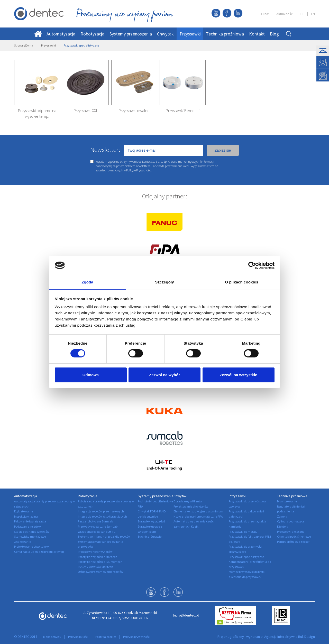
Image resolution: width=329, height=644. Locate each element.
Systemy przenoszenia (131, 34)
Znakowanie (22, 542)
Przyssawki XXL (86, 111)
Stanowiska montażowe (30, 536)
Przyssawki (190, 34)
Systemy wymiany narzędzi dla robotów (104, 536)
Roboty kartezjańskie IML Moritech (100, 562)
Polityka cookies (106, 637)
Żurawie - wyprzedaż (151, 521)
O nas (265, 14)
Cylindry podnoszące (291, 521)
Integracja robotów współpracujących (102, 516)
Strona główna (24, 45)
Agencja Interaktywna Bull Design (290, 637)
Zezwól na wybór (164, 375)
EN (313, 14)
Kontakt (257, 34)
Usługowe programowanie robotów (101, 572)
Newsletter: (105, 150)
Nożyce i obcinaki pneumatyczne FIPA (198, 516)
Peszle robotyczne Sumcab (95, 521)
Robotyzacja (92, 34)
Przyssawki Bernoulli (183, 111)
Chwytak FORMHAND (152, 511)
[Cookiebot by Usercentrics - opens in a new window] (252, 265)
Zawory (282, 516)
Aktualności (285, 14)
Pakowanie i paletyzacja (30, 521)
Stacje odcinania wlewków (32, 532)
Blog (274, 34)
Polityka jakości (78, 637)
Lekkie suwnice (148, 516)
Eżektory (283, 526)
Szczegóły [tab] (164, 282)
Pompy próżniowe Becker (293, 542)
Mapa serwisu (52, 637)
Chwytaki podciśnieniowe (294, 536)
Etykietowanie (24, 511)
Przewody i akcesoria (291, 532)
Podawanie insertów (28, 526)
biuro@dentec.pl (186, 615)
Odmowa (91, 375)
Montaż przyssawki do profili (247, 572)
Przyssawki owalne (134, 111)
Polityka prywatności (137, 637)
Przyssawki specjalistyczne (246, 557)
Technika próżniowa (225, 34)
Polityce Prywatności (139, 170)
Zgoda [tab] (87, 282)
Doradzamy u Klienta (188, 501)
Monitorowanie (287, 501)
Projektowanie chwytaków (31, 546)
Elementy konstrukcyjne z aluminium (198, 511)
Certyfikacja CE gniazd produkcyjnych (39, 552)
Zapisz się (223, 150)
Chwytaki (166, 34)
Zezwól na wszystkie (239, 375)
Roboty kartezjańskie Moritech (98, 557)
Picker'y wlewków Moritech (95, 567)
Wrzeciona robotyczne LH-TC (97, 532)
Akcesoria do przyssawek (245, 577)
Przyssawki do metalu (243, 532)
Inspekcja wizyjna (26, 516)
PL (302, 14)
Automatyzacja (61, 34)
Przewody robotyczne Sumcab (98, 526)
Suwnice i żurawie (150, 536)
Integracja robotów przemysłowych (101, 511)
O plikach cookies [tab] (241, 282)
